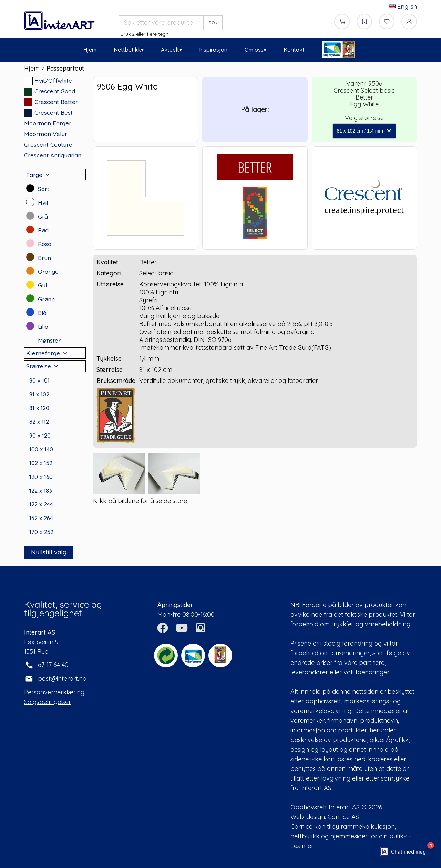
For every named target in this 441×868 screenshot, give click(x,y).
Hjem (90, 50)
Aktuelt (170, 50)
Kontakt (294, 50)
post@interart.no (62, 678)
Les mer (302, 846)
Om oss (254, 50)
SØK (213, 23)
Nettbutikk (127, 50)
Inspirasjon (213, 50)
